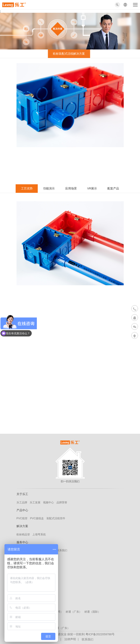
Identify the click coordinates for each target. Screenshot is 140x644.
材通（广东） (74, 612)
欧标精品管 (23, 535)
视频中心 (48, 502)
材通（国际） (92, 612)
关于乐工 (22, 494)
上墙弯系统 (39, 535)
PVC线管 (22, 518)
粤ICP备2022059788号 (100, 634)
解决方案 (22, 526)
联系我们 (62, 550)
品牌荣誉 (62, 502)
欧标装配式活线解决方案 (68, 54)
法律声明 (70, 639)
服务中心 (22, 542)
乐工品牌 (22, 502)
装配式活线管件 (56, 518)
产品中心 (22, 510)
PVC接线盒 (37, 518)
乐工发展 (35, 502)
